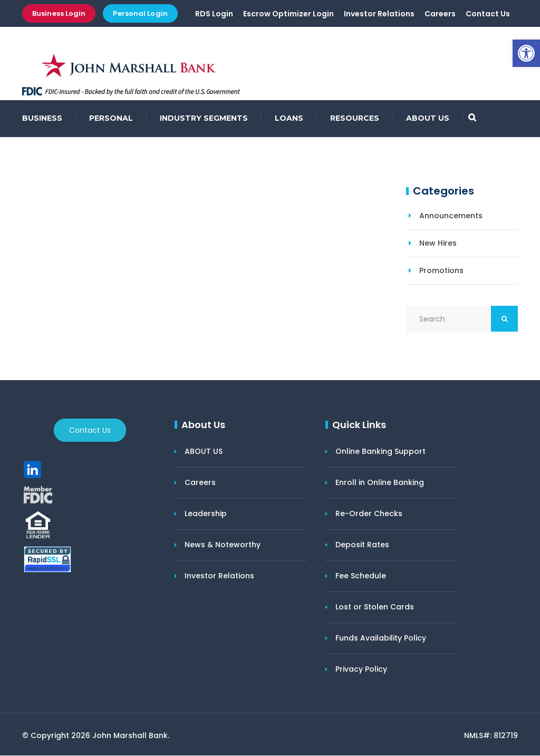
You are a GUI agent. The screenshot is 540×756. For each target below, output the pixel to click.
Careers (440, 14)
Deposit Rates (362, 545)
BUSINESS (42, 119)
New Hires (438, 244)
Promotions (441, 271)
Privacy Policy (361, 670)
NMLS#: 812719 (491, 736)
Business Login (59, 13)
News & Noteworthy (223, 545)
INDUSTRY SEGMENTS (204, 119)
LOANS (289, 119)
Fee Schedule (361, 576)
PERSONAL (111, 119)
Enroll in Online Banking (380, 483)
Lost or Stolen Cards (375, 607)
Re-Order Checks (369, 514)
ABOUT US (428, 119)
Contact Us (488, 14)
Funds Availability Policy (381, 638)
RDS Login (214, 14)
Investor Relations (379, 14)
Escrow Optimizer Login (288, 14)
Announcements (451, 216)
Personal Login (140, 13)
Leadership (206, 514)
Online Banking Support (380, 452)
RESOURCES (355, 119)
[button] (526, 53)
